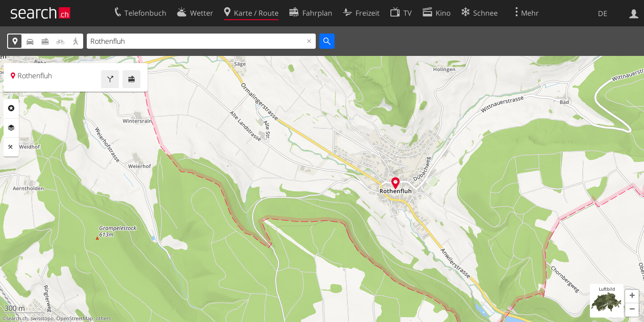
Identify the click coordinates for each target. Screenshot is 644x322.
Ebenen (11, 128)
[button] (632, 297)
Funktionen (11, 147)
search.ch (17, 318)
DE (603, 13)
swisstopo (42, 318)
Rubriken (11, 108)
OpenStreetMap (75, 318)
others (103, 318)
